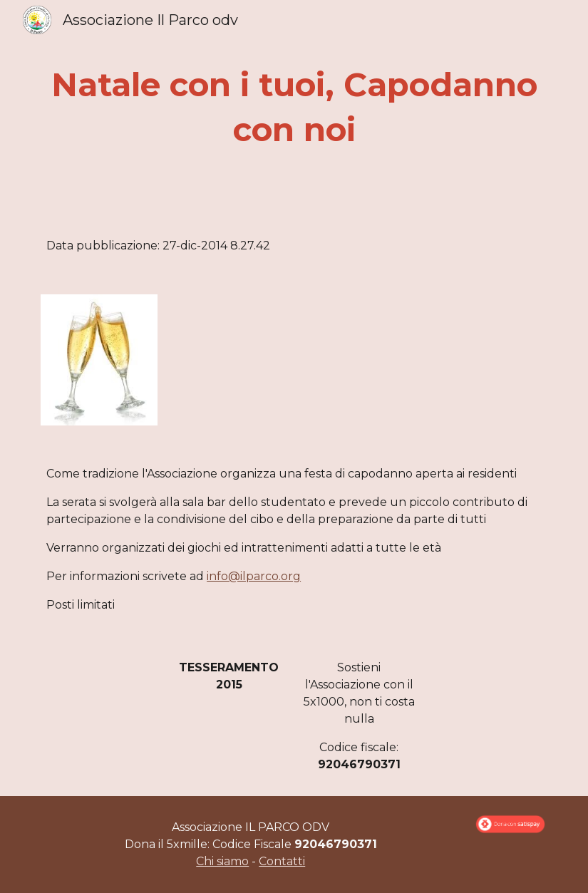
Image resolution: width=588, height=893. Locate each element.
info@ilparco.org (254, 576)
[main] (294, 107)
